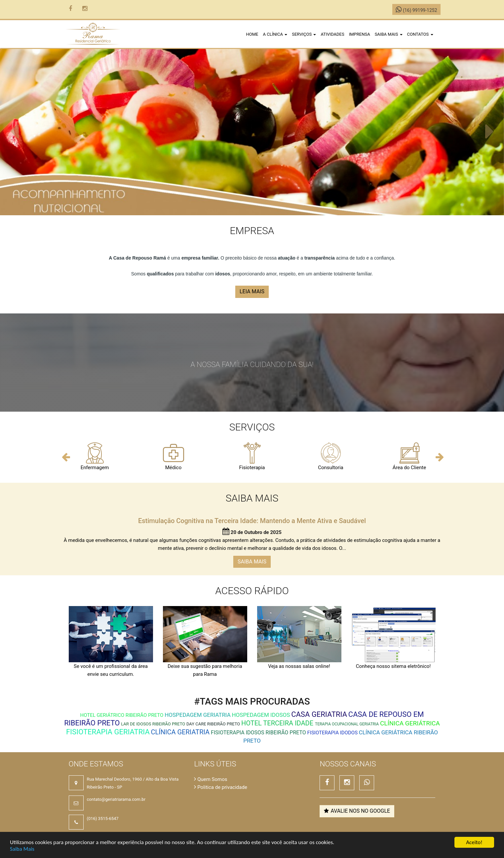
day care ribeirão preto (213, 724)
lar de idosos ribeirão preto (153, 724)
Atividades (332, 34)
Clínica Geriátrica (410, 723)
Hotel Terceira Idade (278, 723)
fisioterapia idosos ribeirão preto (258, 733)
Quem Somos (211, 779)
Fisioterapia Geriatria (108, 732)
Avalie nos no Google (357, 811)
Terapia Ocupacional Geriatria (347, 724)
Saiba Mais (22, 849)
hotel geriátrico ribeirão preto (122, 715)
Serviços (304, 34)
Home (252, 34)
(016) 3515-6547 (103, 818)
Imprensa (360, 34)
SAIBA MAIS (252, 562)
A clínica (275, 34)
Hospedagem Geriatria (198, 715)
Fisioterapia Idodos (332, 733)
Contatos (420, 34)
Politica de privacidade (220, 787)
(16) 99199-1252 (416, 10)
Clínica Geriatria (180, 732)
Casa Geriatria (319, 714)
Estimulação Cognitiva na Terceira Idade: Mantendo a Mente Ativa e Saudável (252, 521)
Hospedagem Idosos (261, 715)
